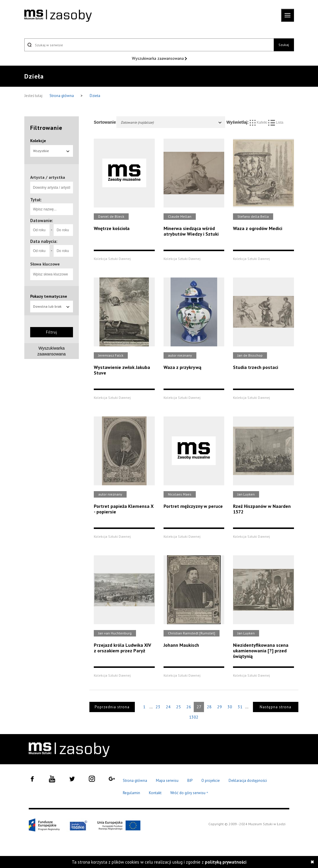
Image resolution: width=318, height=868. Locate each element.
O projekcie (211, 781)
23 (158, 707)
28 (209, 707)
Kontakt (155, 793)
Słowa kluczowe (45, 264)
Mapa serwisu (167, 781)
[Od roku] (40, 230)
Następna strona (276, 707)
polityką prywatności (226, 862)
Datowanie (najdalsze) (171, 122)
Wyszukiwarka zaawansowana (158, 58)
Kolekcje (38, 141)
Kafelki (259, 122)
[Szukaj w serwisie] (149, 45)
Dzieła (95, 96)
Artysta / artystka (48, 177)
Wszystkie (52, 151)
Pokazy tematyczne (49, 296)
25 (178, 707)
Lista (276, 122)
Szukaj (284, 45)
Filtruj (52, 332)
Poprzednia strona (112, 707)
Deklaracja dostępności (248, 781)
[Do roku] (63, 230)
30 (230, 707)
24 (168, 707)
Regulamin (131, 793)
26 (189, 707)
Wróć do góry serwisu (189, 793)
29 (220, 707)
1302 (194, 717)
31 (240, 707)
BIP (190, 781)
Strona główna (62, 96)
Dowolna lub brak (52, 306)
